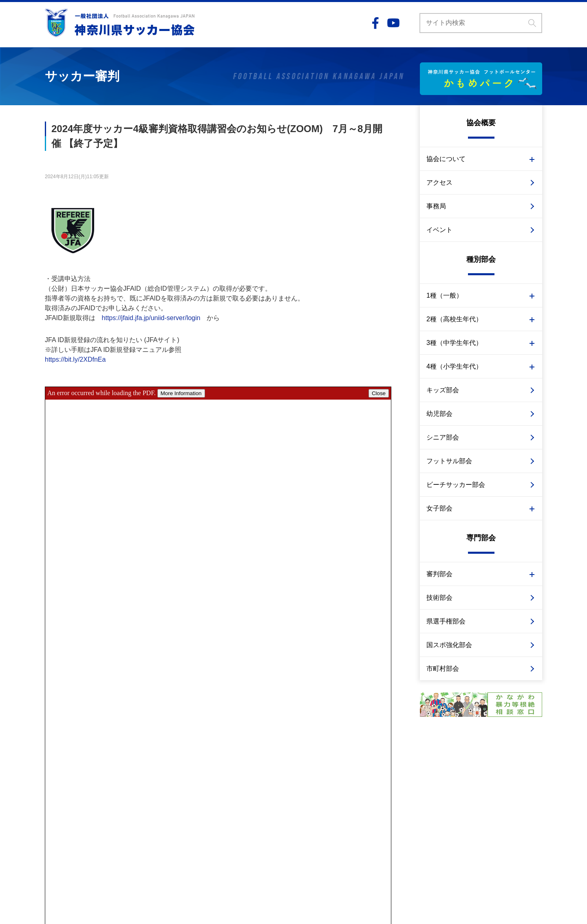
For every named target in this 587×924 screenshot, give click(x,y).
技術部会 (439, 598)
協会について (446, 159)
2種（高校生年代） (454, 319)
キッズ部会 (443, 390)
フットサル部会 (449, 461)
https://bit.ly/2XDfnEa (75, 359)
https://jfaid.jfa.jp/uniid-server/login (151, 318)
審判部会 (439, 574)
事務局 (436, 206)
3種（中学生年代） (454, 343)
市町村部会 (443, 669)
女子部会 (439, 508)
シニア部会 (443, 437)
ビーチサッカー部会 (456, 485)
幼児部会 (439, 414)
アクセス (439, 182)
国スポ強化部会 (449, 645)
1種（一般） (445, 295)
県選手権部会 (446, 621)
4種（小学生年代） (454, 366)
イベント (439, 230)
